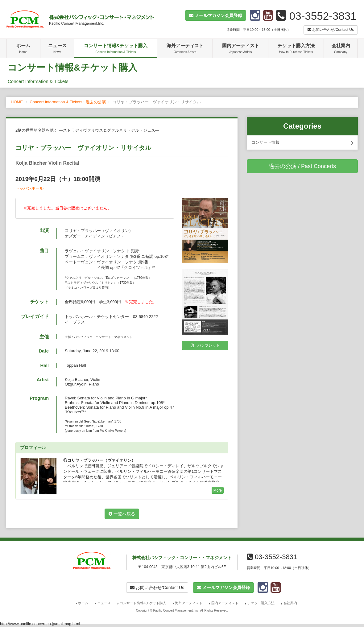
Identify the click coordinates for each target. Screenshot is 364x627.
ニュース (57, 49)
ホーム (23, 49)
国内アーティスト (240, 49)
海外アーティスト (185, 49)
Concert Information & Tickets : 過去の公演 (68, 102)
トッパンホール (29, 188)
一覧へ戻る (122, 514)
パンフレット (205, 345)
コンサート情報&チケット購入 (116, 49)
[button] (216, 15)
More (218, 490)
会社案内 (341, 49)
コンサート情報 (302, 143)
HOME (17, 102)
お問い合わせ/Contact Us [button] (331, 30)
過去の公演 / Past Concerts (302, 166)
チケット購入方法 (296, 49)
